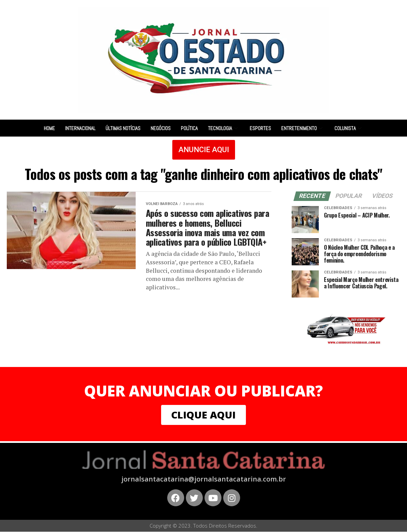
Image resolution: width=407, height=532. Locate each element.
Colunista (349, 128)
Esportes (260, 128)
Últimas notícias (123, 128)
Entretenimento (303, 128)
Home (49, 128)
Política (189, 128)
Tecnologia (224, 128)
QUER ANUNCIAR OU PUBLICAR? (203, 391)
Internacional (80, 128)
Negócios (161, 128)
